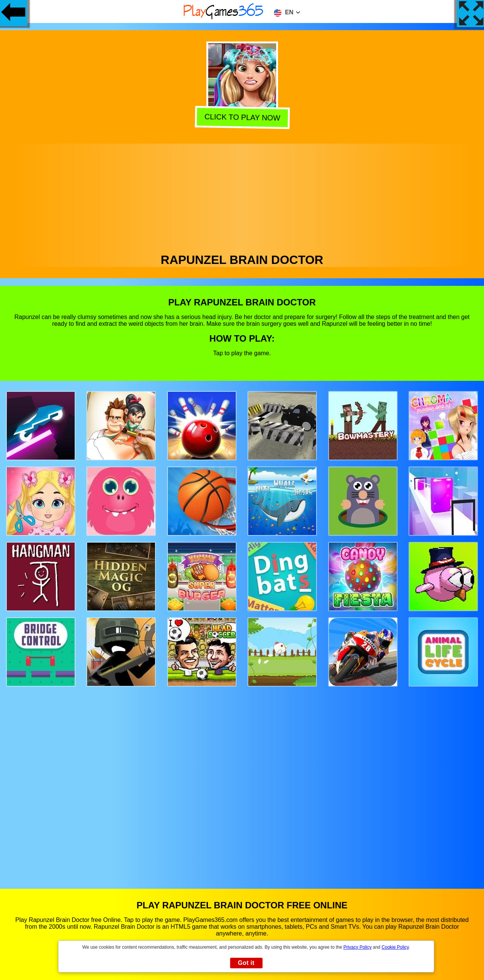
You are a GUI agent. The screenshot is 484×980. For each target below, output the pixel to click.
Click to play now (241, 117)
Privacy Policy (357, 947)
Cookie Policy (395, 947)
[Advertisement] (242, 196)
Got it (246, 963)
